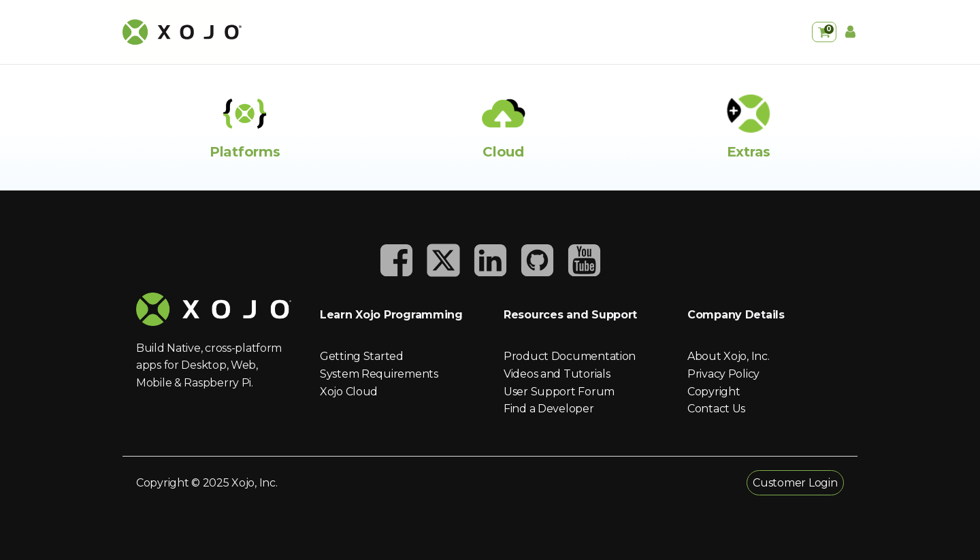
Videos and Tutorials (557, 374)
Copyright (714, 392)
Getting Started (362, 356)
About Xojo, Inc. (729, 356)
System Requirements (379, 374)
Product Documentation (570, 356)
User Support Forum (559, 392)
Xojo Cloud (349, 392)
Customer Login (795, 483)
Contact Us (716, 409)
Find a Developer (549, 409)
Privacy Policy (723, 374)
